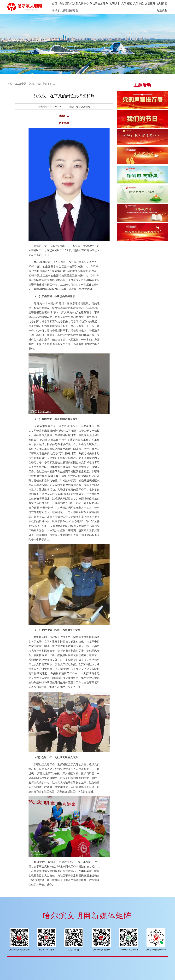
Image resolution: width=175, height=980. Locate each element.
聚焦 (61, 3)
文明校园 (162, 3)
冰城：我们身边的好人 (42, 84)
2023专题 (21, 84)
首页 (55, 3)
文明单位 (138, 3)
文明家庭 (150, 3)
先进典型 (162, 10)
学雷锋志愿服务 (99, 3)
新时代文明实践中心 (77, 3)
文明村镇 (127, 3)
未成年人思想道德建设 (65, 10)
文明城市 (115, 3)
